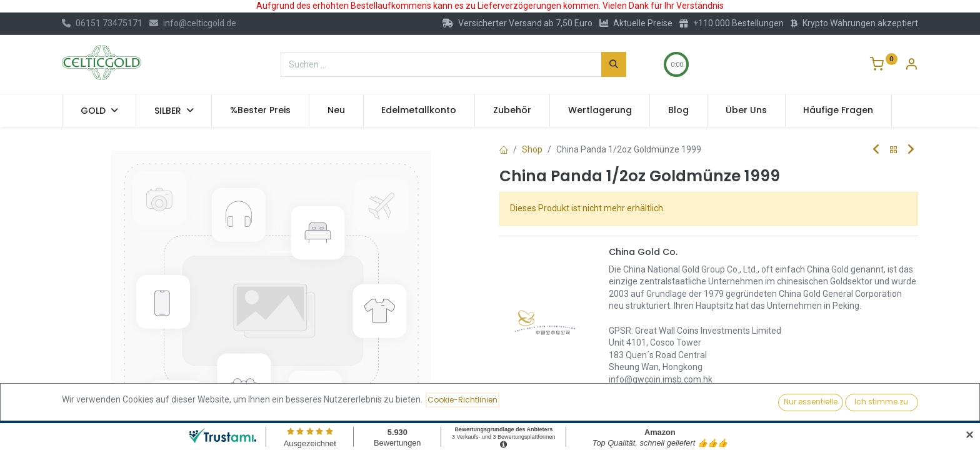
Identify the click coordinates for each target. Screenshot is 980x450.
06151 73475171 (102, 23)
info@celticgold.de (193, 23)
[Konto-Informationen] (911, 66)
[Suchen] (614, 64)
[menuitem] (260, 111)
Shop (532, 149)
